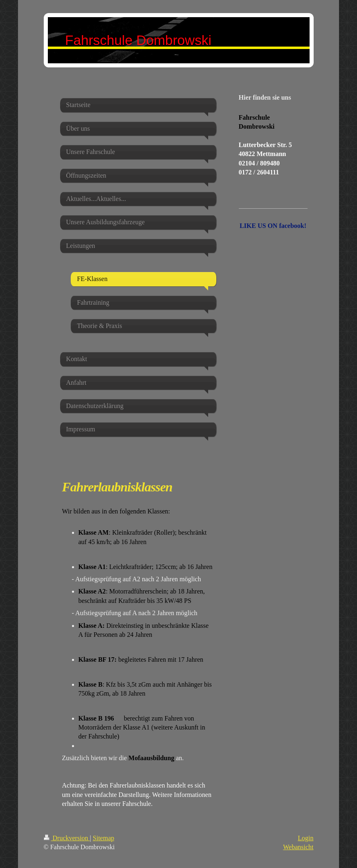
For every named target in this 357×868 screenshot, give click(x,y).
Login (305, 838)
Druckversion (67, 838)
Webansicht (298, 847)
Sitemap (103, 838)
